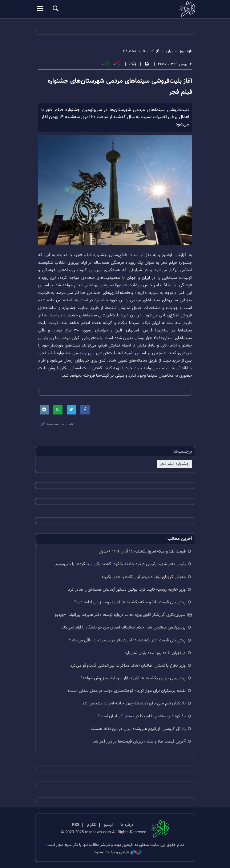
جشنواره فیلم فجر (174, 464)
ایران (170, 51)
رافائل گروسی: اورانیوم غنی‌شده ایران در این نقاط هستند (138, 729)
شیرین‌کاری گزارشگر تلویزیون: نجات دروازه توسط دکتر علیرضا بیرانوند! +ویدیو (120, 615)
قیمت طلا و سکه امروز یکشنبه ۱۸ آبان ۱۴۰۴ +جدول (142, 551)
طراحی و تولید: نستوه (118, 852)
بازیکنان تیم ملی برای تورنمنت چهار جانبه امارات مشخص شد (134, 703)
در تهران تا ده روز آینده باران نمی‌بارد (155, 653)
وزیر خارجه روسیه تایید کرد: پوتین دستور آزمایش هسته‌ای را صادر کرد (127, 590)
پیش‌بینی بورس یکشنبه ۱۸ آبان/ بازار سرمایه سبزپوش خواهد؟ (133, 678)
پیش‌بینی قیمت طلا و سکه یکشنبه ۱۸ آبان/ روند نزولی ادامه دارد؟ (130, 602)
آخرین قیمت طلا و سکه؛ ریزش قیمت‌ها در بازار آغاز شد (139, 741)
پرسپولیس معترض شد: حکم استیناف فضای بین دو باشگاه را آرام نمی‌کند (124, 627)
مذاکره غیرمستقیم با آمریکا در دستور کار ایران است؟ (142, 716)
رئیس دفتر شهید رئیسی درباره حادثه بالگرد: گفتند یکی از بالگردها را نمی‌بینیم (121, 564)
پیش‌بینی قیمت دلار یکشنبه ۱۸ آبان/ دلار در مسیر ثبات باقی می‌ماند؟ (127, 640)
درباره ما (127, 825)
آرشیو (108, 825)
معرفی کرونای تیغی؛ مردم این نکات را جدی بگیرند (143, 577)
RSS (76, 825)
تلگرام (92, 825)
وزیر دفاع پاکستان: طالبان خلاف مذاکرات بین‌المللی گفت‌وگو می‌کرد (128, 666)
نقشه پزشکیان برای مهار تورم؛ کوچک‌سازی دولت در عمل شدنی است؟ (127, 691)
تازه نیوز (115, 9)
